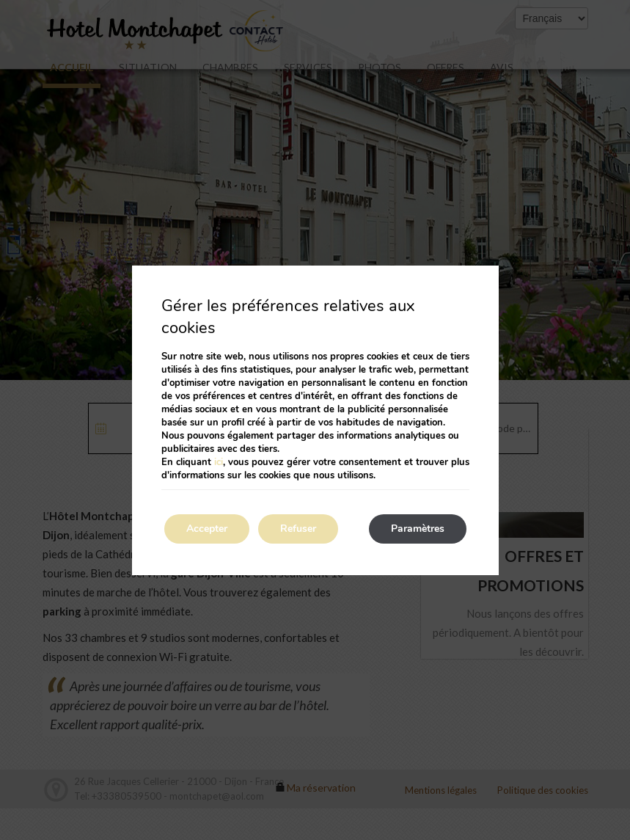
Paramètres (418, 529)
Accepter (207, 529)
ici (219, 462)
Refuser (298, 529)
